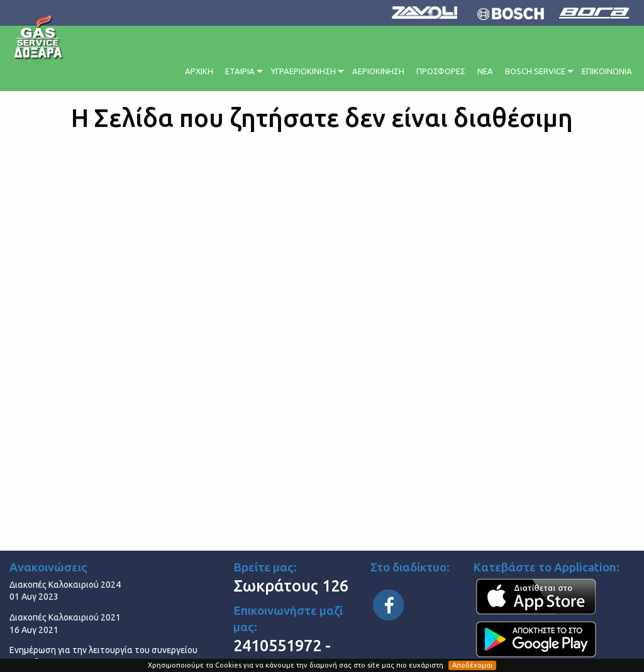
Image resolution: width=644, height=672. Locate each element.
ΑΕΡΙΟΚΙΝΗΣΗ (378, 71)
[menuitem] (200, 69)
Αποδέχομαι (472, 665)
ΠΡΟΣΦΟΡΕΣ (441, 71)
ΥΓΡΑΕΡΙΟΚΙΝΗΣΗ (303, 71)
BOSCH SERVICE (535, 71)
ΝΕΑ (485, 71)
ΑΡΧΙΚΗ (199, 71)
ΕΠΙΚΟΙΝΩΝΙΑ (607, 71)
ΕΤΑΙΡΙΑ (240, 71)
